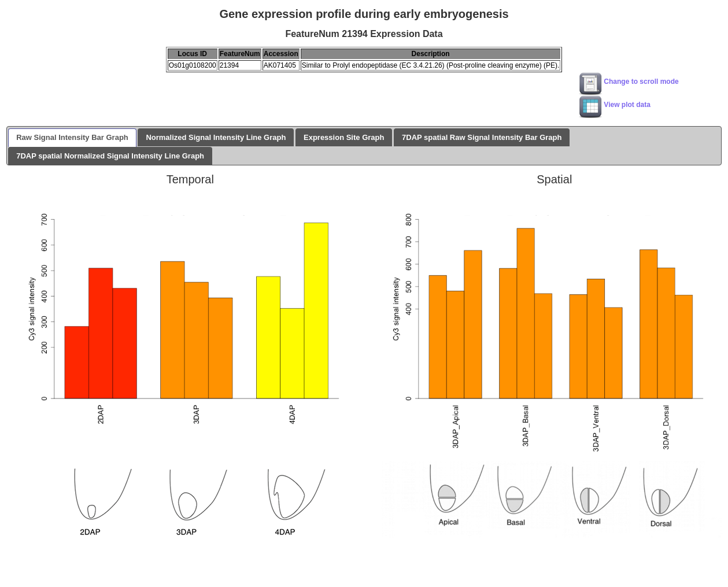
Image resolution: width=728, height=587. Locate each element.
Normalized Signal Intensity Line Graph (216, 137)
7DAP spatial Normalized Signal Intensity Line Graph (110, 156)
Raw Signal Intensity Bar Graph (72, 137)
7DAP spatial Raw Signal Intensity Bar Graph (482, 137)
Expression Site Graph (344, 137)
